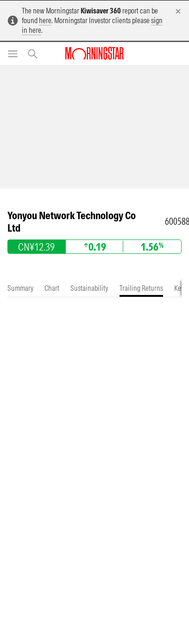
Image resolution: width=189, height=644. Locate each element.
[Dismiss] (178, 11)
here (45, 20)
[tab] (20, 288)
